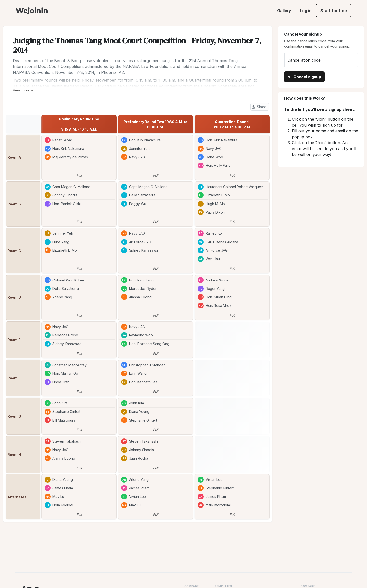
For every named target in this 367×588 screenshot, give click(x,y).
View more (23, 90)
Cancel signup (304, 77)
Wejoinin (32, 11)
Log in (306, 11)
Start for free (334, 11)
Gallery (284, 11)
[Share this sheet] (260, 107)
